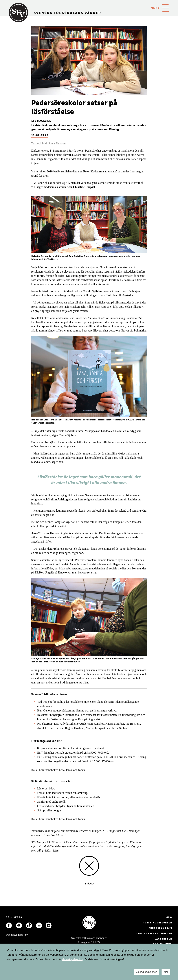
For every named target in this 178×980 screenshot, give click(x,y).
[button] (166, 8)
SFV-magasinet (42, 121)
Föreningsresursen (157, 923)
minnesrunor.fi (160, 928)
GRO (169, 917)
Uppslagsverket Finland (154, 933)
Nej (166, 972)
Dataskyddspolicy (9, 935)
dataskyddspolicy (73, 959)
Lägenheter (163, 939)
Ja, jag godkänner (146, 972)
